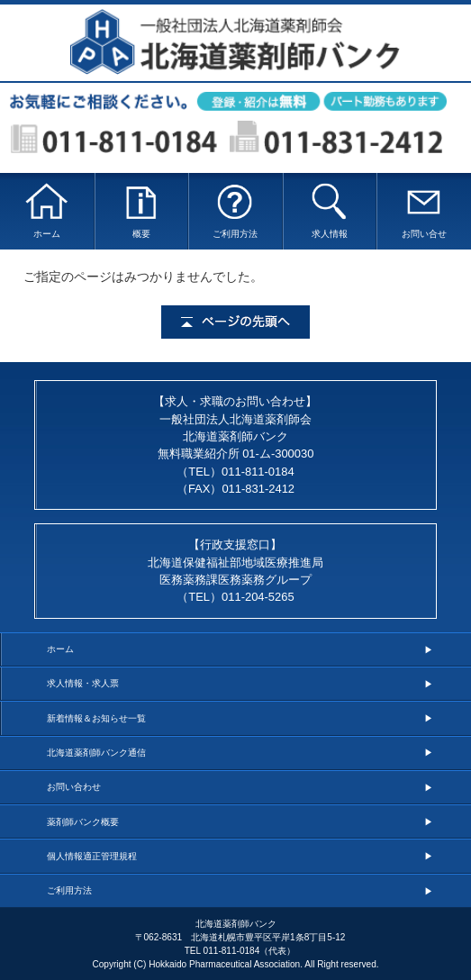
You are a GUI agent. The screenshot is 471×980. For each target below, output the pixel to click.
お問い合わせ (74, 787)
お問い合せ (424, 210)
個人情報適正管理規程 (92, 856)
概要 (141, 210)
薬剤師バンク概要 (83, 822)
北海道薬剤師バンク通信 (96, 753)
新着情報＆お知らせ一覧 (96, 718)
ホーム (47, 210)
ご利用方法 (235, 210)
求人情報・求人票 (83, 683)
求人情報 (329, 210)
